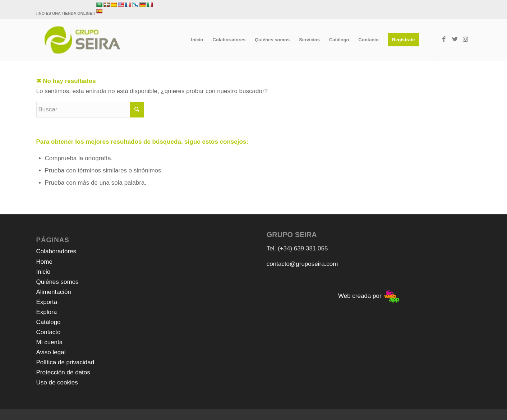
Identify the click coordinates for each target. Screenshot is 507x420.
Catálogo (49, 322)
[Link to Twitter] (455, 40)
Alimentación (54, 292)
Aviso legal (51, 352)
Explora (47, 312)
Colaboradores (56, 251)
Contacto (49, 332)
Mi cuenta (50, 342)
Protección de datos (63, 372)
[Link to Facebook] (444, 40)
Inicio (43, 272)
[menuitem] (197, 40)
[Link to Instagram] (466, 40)
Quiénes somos (57, 282)
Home (44, 262)
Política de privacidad (65, 362)
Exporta (47, 302)
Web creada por (369, 296)
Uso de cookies (57, 382)
